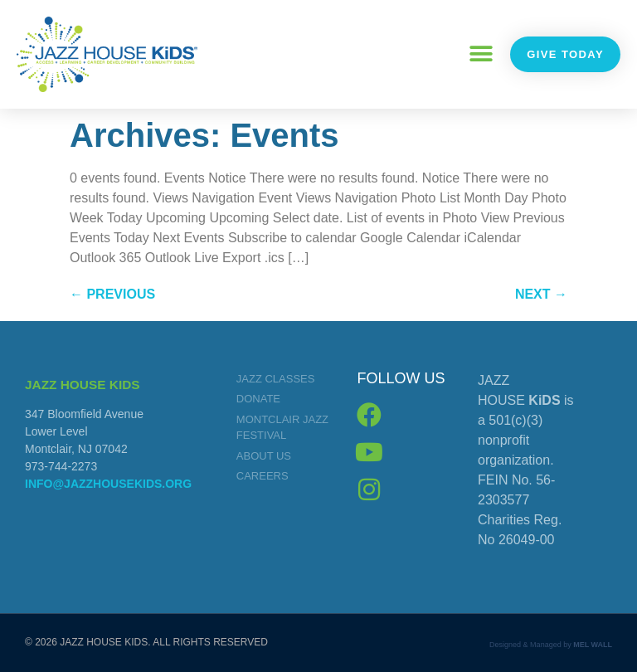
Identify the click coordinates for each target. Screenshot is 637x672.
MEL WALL (593, 645)
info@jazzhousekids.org (108, 484)
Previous (112, 294)
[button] (481, 54)
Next (541, 294)
